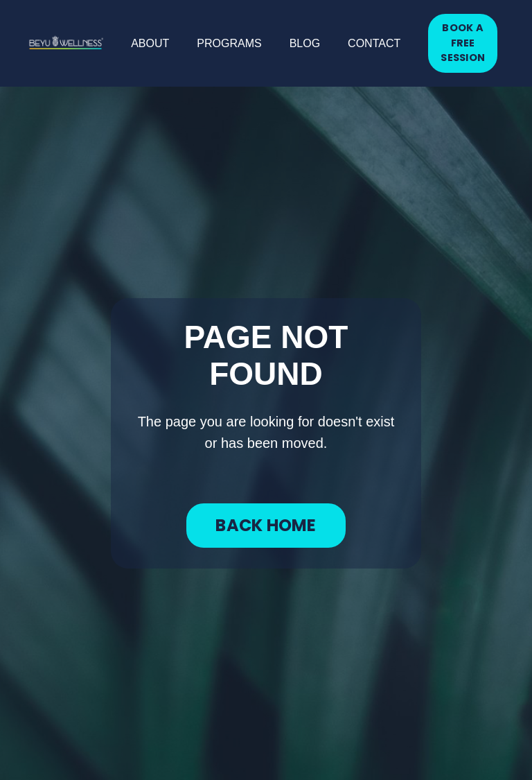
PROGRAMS (229, 43)
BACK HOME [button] (266, 525)
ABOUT (150, 43)
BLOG (305, 43)
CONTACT (374, 43)
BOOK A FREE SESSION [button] (463, 43)
